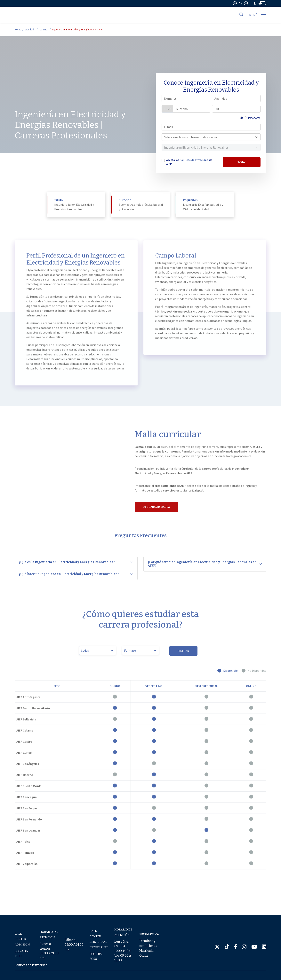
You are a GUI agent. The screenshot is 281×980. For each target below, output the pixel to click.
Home (18, 30)
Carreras (44, 30)
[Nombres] (186, 98)
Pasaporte (254, 118)
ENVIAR (242, 162)
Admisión (30, 30)
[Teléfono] (192, 109)
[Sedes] (98, 650)
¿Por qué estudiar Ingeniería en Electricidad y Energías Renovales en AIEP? (202, 564)
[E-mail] (211, 127)
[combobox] (209, 137)
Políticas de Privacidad (194, 160)
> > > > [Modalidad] (140, 650)
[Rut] (236, 109)
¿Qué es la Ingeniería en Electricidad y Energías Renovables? (67, 562)
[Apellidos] (236, 98)
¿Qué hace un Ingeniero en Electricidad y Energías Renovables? (69, 574)
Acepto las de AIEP (189, 162)
